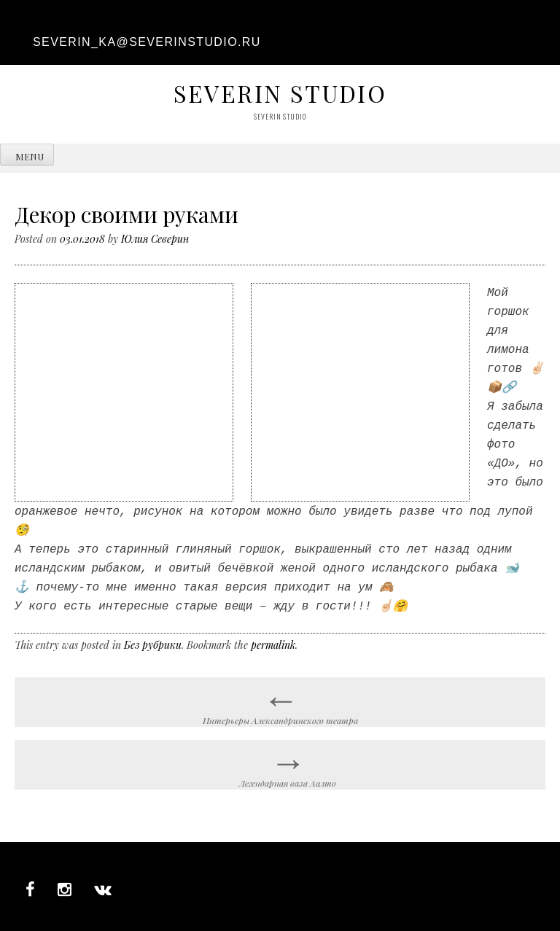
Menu (30, 156)
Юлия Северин (155, 239)
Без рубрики (153, 636)
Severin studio (280, 93)
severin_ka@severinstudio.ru (147, 42)
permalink (273, 636)
